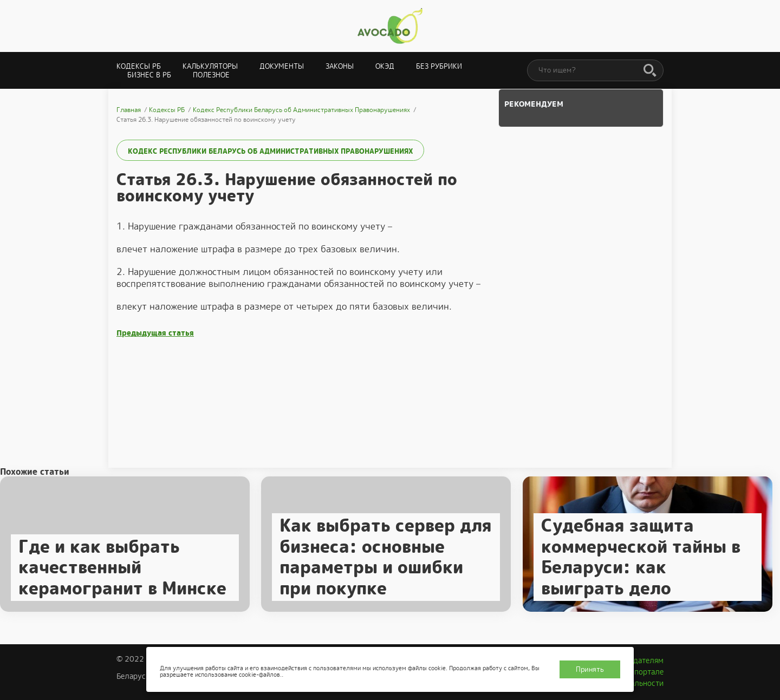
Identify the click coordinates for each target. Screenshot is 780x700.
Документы (282, 66)
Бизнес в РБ (149, 75)
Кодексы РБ (139, 66)
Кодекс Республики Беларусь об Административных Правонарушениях (270, 151)
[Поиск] (650, 71)
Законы (340, 66)
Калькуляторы (210, 66)
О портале (645, 672)
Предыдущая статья (155, 333)
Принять (590, 669)
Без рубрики (439, 66)
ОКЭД (385, 66)
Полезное (211, 75)
